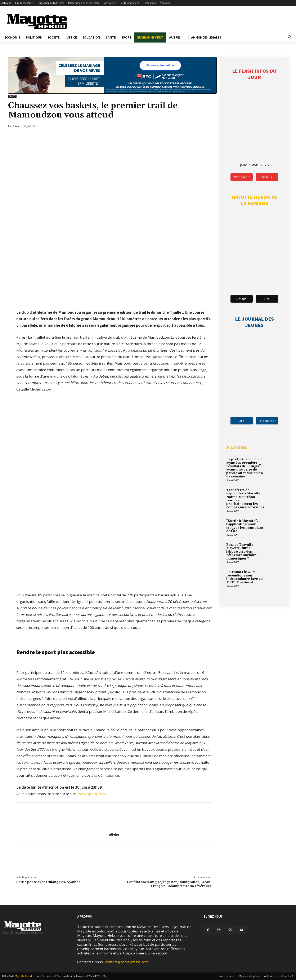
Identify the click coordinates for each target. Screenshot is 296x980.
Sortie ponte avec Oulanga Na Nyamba (48, 882)
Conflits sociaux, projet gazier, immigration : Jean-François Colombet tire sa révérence (169, 884)
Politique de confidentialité (279, 976)
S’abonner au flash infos (51, 3)
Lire (267, 299)
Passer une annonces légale (84, 3)
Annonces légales (204, 37)
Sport (127, 37)
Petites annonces (129, 3)
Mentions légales (249, 976)
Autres (175, 37)
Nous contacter (226, 976)
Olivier (114, 835)
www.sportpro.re (92, 794)
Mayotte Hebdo (24, 976)
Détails (267, 177)
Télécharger (267, 421)
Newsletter (110, 3)
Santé (111, 37)
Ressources (149, 3)
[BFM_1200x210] (112, 92)
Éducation (91, 37)
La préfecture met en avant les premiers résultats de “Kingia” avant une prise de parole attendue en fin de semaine (245, 468)
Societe (54, 37)
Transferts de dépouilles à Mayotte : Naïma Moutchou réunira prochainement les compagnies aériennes (245, 499)
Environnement (150, 37)
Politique (34, 37)
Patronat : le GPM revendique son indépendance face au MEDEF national (245, 577)
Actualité (6, 3)
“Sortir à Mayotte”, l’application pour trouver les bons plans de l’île (245, 526)
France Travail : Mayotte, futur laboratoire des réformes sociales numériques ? (241, 552)
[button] (290, 38)
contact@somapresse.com (127, 962)
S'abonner (242, 177)
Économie (12, 37)
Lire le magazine (25, 3)
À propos (165, 3)
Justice (71, 37)
